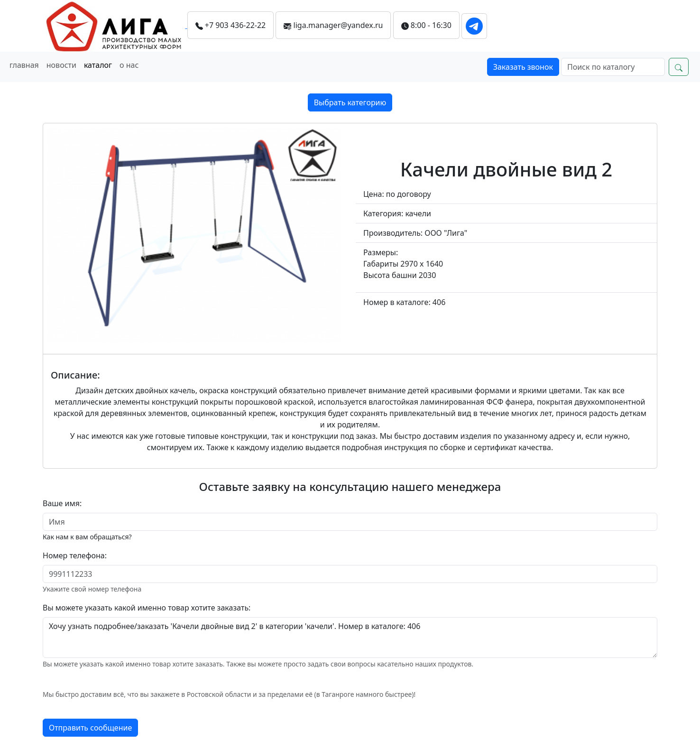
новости (61, 65)
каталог (98, 65)
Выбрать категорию (350, 102)
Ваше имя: (62, 503)
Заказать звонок (523, 67)
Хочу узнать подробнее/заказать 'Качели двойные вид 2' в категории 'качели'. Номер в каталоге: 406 (350, 638)
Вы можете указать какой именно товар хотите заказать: (147, 608)
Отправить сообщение (90, 728)
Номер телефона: (75, 555)
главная (24, 65)
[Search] (613, 67)
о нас (129, 65)
